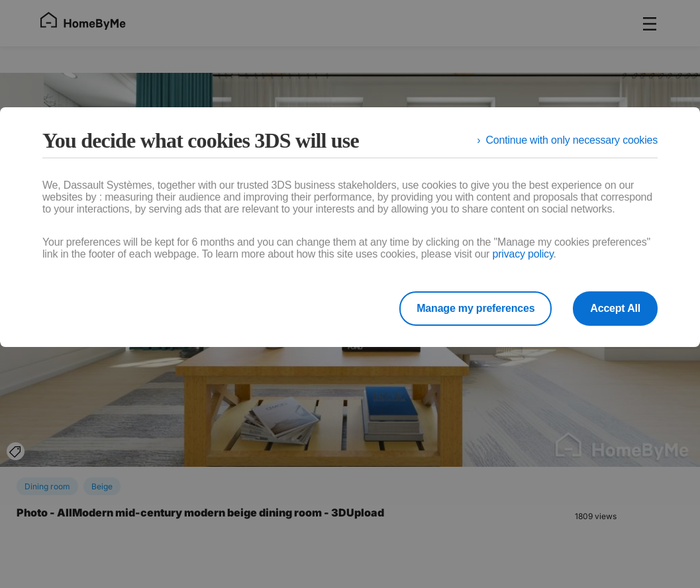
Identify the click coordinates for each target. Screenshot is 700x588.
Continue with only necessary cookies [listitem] (572, 140)
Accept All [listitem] (615, 308)
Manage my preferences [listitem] (475, 308)
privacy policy (523, 254)
